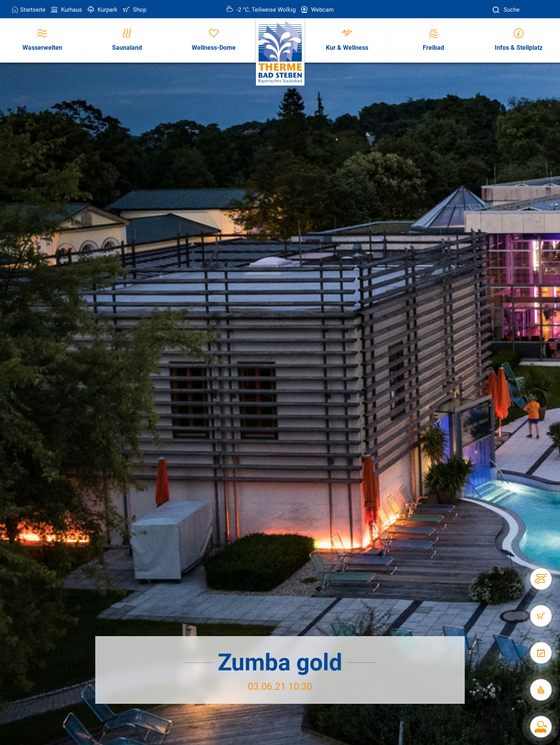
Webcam (317, 10)
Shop (134, 10)
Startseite (29, 10)
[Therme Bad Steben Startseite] (280, 52)
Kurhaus (66, 10)
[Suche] (497, 10)
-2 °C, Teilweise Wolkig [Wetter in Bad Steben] (261, 10)
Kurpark (102, 10)
